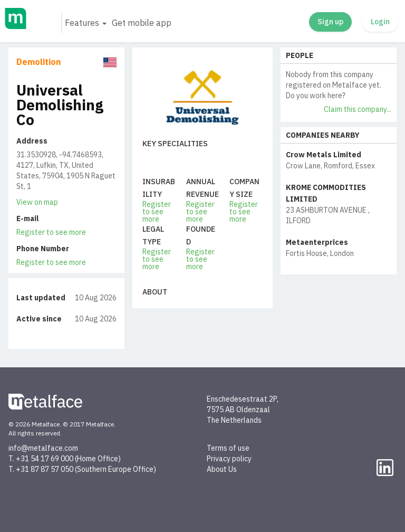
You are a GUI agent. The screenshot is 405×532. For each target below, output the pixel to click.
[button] (85, 23)
